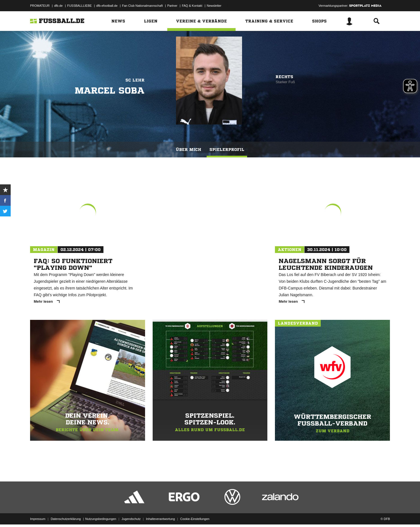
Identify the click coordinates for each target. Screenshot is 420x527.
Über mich (188, 150)
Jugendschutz (131, 514)
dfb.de (58, 6)
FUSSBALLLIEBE (79, 6)
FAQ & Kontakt (192, 6)
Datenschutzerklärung (66, 514)
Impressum (38, 514)
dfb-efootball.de (107, 6)
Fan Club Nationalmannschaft (142, 6)
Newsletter (214, 6)
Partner (172, 6)
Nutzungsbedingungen (101, 514)
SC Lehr (135, 80)
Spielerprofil (227, 150)
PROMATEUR (40, 6)
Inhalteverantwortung (160, 514)
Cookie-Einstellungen (195, 514)
